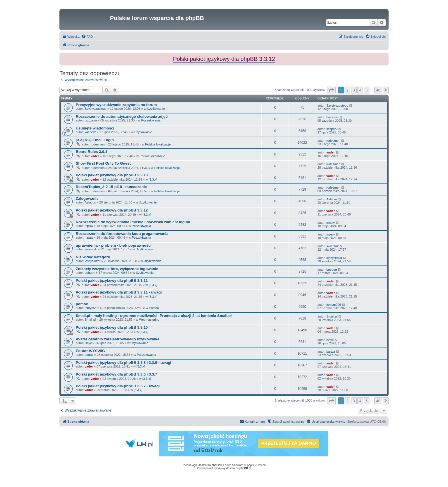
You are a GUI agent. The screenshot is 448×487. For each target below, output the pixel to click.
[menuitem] (87, 37)
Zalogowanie (87, 198)
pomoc (82, 304)
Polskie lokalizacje (158, 144)
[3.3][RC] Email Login (95, 140)
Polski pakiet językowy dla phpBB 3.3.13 (112, 175)
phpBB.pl (245, 468)
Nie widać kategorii (93, 257)
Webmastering (149, 320)
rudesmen (98, 144)
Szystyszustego (95, 109)
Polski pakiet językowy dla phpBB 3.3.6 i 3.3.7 (116, 374)
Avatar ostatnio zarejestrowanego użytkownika (118, 339)
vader (95, 156)
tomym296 (92, 308)
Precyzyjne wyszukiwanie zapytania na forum (116, 105)
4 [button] (360, 90)
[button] (331, 90)
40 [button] (378, 90)
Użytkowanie (156, 109)
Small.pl (90, 320)
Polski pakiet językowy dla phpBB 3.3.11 (112, 281)
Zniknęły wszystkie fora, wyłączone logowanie (117, 269)
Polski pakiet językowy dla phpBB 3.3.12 (112, 210)
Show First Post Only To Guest (103, 163)
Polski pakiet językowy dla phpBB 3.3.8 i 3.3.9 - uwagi (123, 363)
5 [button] (367, 90)
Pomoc (154, 308)
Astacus (90, 202)
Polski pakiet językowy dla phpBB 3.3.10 (112, 327)
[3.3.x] (153, 179)
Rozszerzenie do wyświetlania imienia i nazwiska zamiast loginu (133, 222)
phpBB (216, 465)
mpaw (89, 226)
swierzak (91, 249)
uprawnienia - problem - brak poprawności (114, 245)
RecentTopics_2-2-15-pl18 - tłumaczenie (111, 187)
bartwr (89, 355)
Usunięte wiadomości (95, 128)
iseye (88, 343)
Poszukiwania (151, 120)
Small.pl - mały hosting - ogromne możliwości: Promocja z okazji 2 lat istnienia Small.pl (154, 316)
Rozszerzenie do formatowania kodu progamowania (122, 234)
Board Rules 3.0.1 (92, 152)
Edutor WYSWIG (90, 351)
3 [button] (354, 90)
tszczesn (91, 120)
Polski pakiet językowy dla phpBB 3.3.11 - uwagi (119, 292)
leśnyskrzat (92, 261)
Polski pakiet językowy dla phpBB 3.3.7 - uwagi (118, 386)
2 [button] (347, 90)
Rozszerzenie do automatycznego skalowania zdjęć (122, 116)
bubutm (90, 273)
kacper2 (90, 132)
